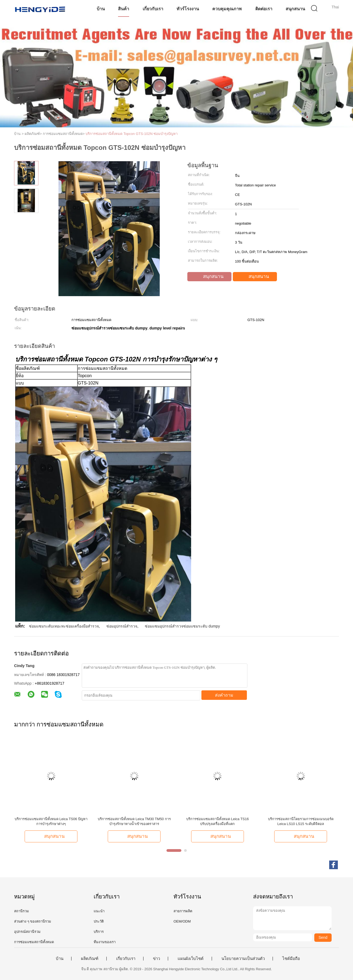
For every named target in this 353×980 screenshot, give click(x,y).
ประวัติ (99, 921)
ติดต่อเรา (264, 9)
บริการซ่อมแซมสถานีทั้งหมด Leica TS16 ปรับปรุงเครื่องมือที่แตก (218, 821)
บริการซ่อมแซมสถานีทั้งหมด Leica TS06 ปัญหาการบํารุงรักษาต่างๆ (51, 821)
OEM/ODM (182, 921)
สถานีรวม (22, 911)
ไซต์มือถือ (291, 959)
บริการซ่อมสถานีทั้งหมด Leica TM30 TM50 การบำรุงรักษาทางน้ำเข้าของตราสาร (134, 821)
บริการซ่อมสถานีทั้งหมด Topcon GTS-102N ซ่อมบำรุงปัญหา (132, 134)
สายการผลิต (183, 911)
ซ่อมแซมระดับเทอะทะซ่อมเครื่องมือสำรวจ (64, 626)
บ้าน (101, 9)
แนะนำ (99, 911)
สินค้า (124, 9)
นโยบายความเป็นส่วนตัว (243, 959)
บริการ (99, 932)
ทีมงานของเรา (105, 942)
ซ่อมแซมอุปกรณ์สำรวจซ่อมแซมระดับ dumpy (182, 626)
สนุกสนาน (295, 9)
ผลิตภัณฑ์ (90, 959)
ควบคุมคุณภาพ (227, 9)
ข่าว (156, 959)
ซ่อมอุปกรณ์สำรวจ (122, 626)
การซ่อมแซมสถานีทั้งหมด (34, 942)
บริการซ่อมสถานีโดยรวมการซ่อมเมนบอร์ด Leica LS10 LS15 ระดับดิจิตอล (301, 821)
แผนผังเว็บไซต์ (191, 959)
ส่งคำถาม (224, 695)
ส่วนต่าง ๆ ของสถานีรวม (33, 921)
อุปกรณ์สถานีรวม (27, 932)
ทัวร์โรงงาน (188, 9)
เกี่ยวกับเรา (153, 9)
